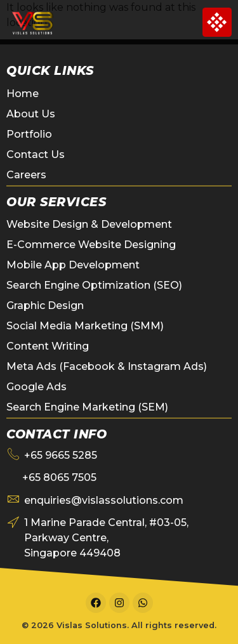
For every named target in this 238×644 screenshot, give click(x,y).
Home (23, 94)
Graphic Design (45, 306)
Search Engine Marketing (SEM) (87, 407)
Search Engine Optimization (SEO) (94, 285)
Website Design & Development (89, 224)
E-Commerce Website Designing (91, 245)
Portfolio (29, 134)
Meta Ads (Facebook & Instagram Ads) (107, 366)
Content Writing (48, 346)
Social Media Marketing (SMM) (85, 326)
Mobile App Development (73, 265)
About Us (31, 114)
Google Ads (36, 387)
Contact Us (36, 154)
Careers (26, 175)
